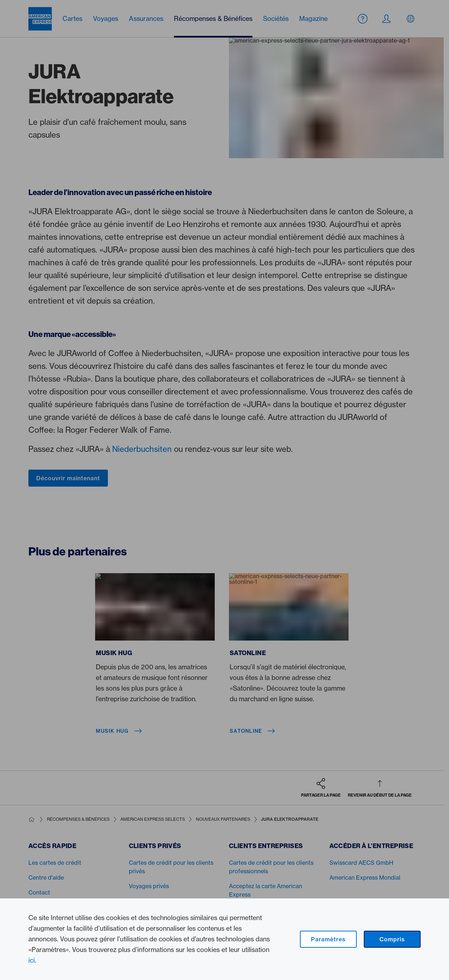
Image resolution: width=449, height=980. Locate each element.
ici (32, 960)
